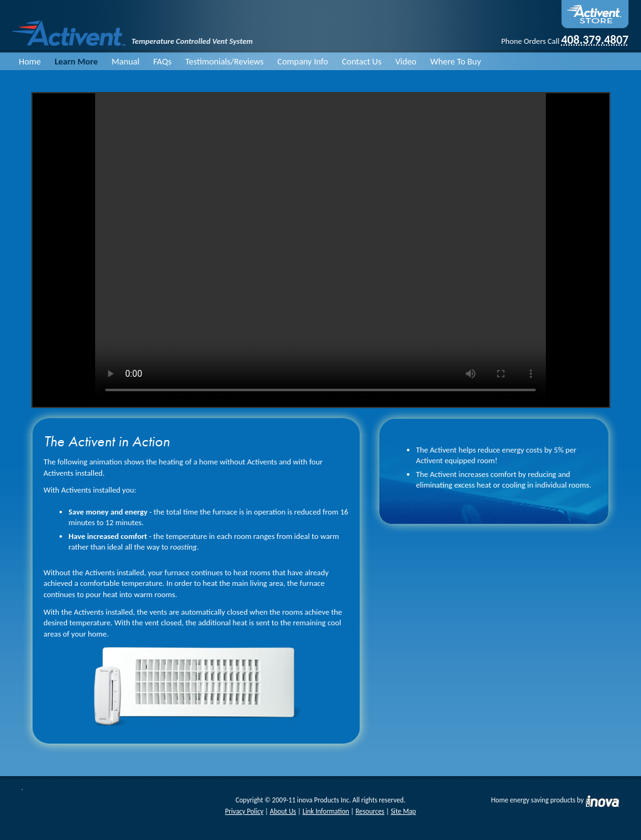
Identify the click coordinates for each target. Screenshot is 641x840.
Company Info (303, 61)
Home (30, 61)
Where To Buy (455, 61)
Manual (126, 61)
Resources (370, 811)
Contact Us (362, 61)
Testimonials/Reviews (224, 61)
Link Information (326, 811)
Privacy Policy (244, 811)
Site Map (403, 811)
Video (406, 61)
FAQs (162, 61)
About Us (283, 811)
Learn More (76, 61)
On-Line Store (595, 14)
